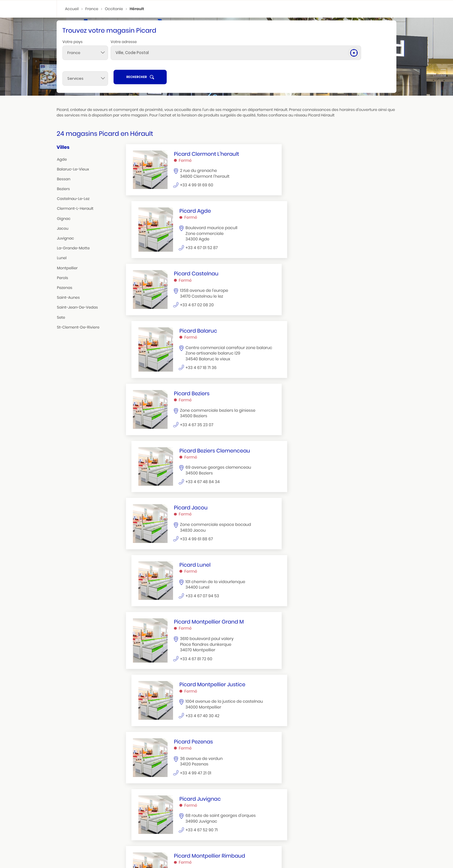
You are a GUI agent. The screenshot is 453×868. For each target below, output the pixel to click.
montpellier (67, 269)
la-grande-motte (73, 249)
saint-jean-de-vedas (77, 308)
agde (62, 160)
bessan (64, 180)
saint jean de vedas (142, 849)
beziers (63, 190)
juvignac (65, 239)
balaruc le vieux (334, 849)
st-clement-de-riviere (78, 328)
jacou (63, 229)
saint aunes (361, 849)
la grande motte (256, 849)
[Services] (309, 66)
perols (63, 279)
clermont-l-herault (75, 210)
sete (61, 318)
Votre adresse (124, 54)
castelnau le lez (108, 854)
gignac (64, 219)
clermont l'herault (76, 854)
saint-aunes (68, 299)
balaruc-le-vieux (73, 170)
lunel (62, 259)
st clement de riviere (210, 849)
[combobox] (85, 66)
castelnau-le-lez (73, 200)
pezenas (65, 289)
